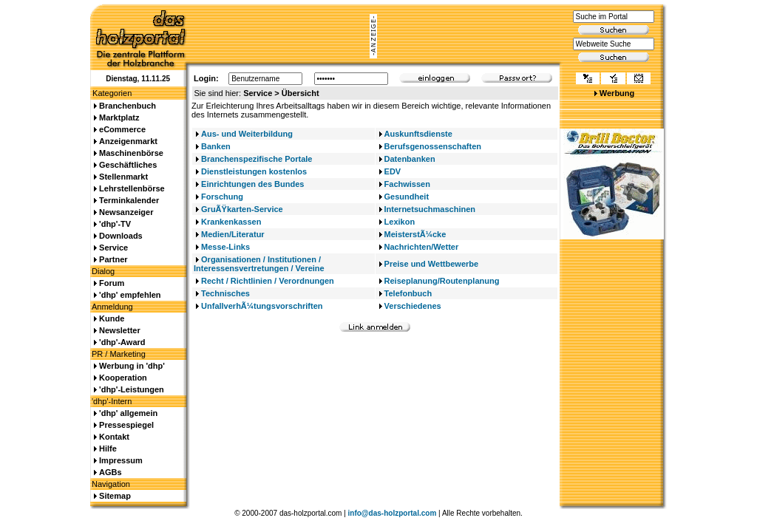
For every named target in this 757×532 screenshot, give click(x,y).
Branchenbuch (128, 106)
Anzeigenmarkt (128, 141)
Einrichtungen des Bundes (252, 184)
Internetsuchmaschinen (430, 209)
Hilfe (108, 449)
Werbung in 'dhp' (132, 366)
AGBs (111, 472)
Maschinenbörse (131, 153)
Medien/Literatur (233, 234)
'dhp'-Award (122, 342)
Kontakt (114, 437)
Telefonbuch (408, 293)
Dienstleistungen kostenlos (254, 171)
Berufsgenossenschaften (433, 146)
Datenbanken (410, 159)
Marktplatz (119, 117)
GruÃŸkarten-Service (242, 209)
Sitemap (115, 496)
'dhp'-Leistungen (132, 389)
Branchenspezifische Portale (257, 159)
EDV (393, 171)
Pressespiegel (126, 425)
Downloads (121, 236)
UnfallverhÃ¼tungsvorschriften (262, 306)
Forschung (222, 197)
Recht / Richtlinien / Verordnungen (268, 281)
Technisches (225, 293)
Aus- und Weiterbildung (247, 134)
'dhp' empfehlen (130, 295)
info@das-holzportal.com (393, 513)
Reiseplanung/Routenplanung (442, 281)
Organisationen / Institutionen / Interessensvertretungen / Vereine (259, 264)
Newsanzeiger (126, 212)
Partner (113, 259)
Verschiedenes (413, 306)
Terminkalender (129, 200)
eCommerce (122, 129)
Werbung (617, 93)
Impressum (121, 460)
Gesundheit (407, 197)
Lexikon (400, 222)
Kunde (112, 318)
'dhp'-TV (115, 224)
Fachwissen (407, 184)
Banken (216, 146)
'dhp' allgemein (128, 413)
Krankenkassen (231, 222)
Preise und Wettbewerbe (432, 264)
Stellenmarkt (123, 177)
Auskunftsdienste (418, 134)
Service (113, 248)
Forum (112, 283)
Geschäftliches (128, 165)
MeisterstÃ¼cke (415, 234)
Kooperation (123, 378)
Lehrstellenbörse (132, 188)
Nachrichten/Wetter (422, 247)
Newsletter (120, 330)
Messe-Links (225, 247)
